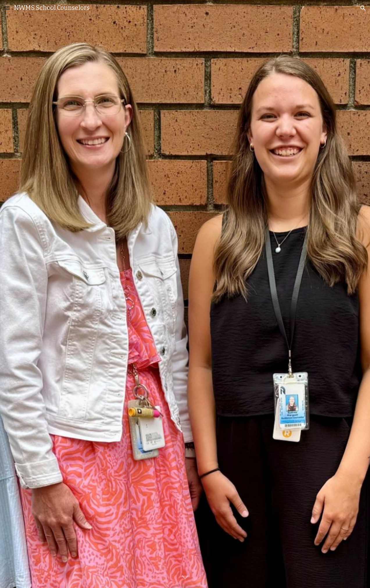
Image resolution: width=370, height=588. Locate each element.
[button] (7, 8)
